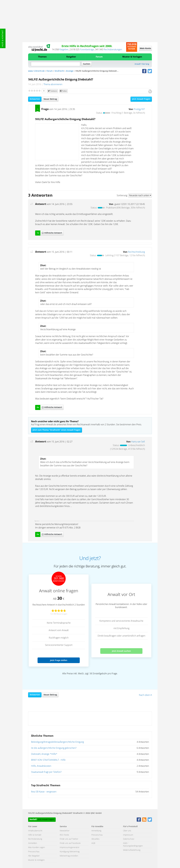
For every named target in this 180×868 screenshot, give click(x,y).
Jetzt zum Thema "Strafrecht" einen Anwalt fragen (57, 430)
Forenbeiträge (87, 50)
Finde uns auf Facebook (70, 843)
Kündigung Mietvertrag (70, 852)
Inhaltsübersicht (35, 831)
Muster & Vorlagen (132, 57)
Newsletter (65, 831)
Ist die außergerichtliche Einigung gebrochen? (54, 748)
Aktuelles (95, 839)
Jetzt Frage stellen (59, 660)
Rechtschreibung (136, 252)
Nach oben (145, 695)
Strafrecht (59, 71)
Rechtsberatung (35, 839)
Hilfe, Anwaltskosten (41, 766)
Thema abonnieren (53, 84)
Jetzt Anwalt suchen (121, 651)
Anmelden (33, 843)
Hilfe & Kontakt (3, 38)
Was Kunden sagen (36, 847)
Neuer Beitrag (50, 99)
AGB (93, 843)
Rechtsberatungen (113, 50)
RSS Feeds (64, 835)
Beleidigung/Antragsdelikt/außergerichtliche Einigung (57, 742)
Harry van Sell (138, 442)
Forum (99, 57)
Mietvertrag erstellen (69, 856)
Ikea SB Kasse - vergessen (44, 792)
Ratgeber (64, 50)
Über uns (127, 831)
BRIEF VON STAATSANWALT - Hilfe (48, 760)
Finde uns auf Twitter (69, 839)
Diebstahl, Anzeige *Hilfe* (44, 754)
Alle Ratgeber (34, 856)
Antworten (35, 99)
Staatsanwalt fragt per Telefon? (46, 772)
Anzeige (70, 71)
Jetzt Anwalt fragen (141, 99)
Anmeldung (96, 831)
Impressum (128, 835)
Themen (42, 57)
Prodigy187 (139, 109)
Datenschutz (129, 839)
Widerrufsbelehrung (132, 850)
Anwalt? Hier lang (142, 64)
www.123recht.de (36, 71)
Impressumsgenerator (70, 847)
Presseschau (34, 852)
